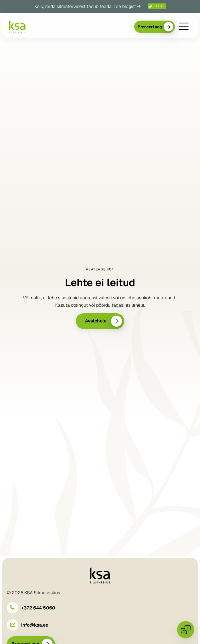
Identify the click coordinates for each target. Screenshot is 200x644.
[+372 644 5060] (13, 608)
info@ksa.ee (35, 625)
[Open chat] (186, 630)
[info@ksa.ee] (13, 625)
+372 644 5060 (38, 608)
